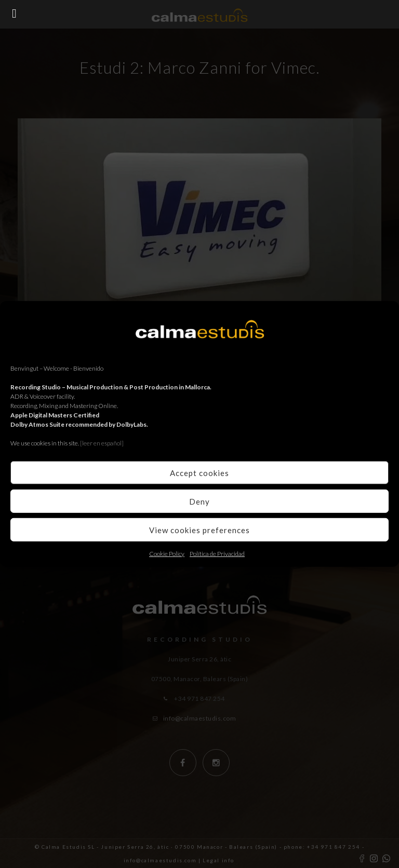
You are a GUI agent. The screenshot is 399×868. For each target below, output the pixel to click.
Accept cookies (199, 472)
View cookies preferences (199, 530)
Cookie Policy (167, 554)
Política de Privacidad (217, 554)
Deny (199, 501)
